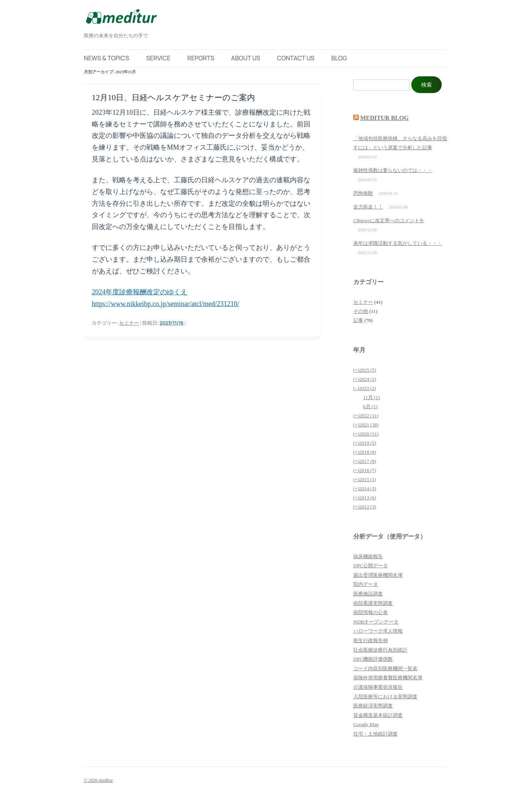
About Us (246, 58)
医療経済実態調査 (373, 706)
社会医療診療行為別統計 (380, 650)
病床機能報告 (368, 556)
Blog (339, 58)
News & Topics (106, 58)
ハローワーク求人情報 (378, 631)
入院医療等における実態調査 (385, 697)
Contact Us (296, 58)
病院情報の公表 (371, 612)
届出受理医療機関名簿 (378, 575)
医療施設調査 (368, 594)
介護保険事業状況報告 (378, 687)
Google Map (366, 724)
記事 (358, 320)
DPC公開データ (371, 566)
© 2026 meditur (98, 780)
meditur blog (384, 118)
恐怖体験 (363, 193)
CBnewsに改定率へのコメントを (389, 220)
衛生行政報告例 (371, 640)
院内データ (366, 584)
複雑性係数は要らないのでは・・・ (393, 170)
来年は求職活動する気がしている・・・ (398, 243)
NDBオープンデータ (376, 622)
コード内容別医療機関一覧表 (385, 669)
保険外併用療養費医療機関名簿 (388, 678)
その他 (361, 311)
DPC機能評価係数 (373, 659)
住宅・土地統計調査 (375, 734)
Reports (201, 58)
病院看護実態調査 (373, 603)
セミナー (129, 323)
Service (158, 58)
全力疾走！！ (368, 207)
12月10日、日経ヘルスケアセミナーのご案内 (173, 98)
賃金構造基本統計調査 (378, 715)
